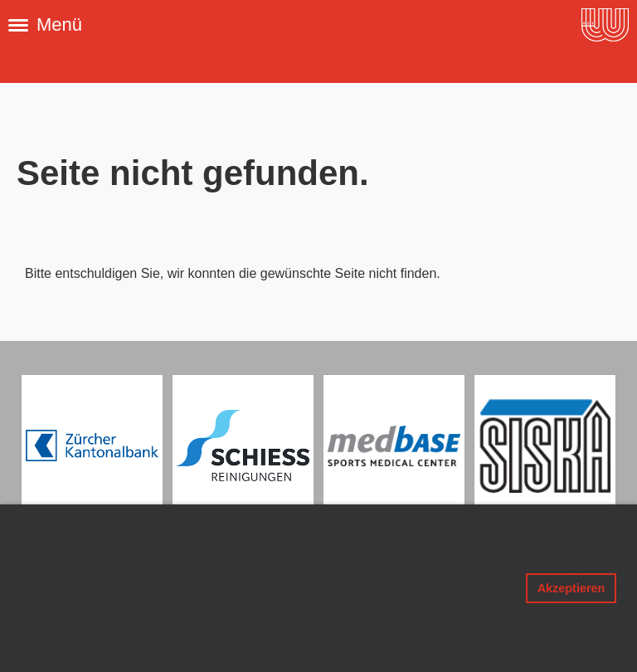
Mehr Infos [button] (149, 649)
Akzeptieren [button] (571, 588)
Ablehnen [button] (482, 588)
